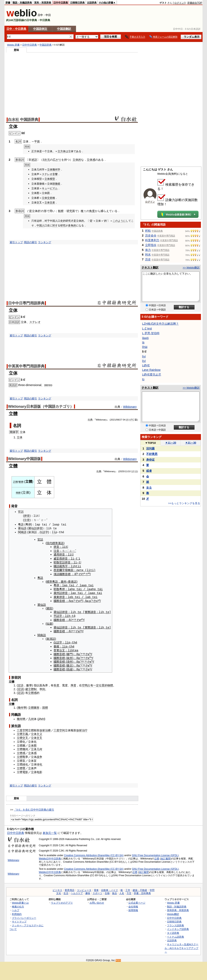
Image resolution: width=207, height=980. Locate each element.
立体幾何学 (54, 170)
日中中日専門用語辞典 (26, 303)
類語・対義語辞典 (22, 3)
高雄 (70, 667)
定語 (21, 683)
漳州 (70, 660)
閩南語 (22, 532)
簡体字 (14, 432)
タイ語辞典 (173, 931)
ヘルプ (16, 908)
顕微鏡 (56, 184)
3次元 (46, 160)
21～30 (191, 443)
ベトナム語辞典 (175, 935)
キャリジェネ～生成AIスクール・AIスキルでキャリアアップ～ (181, 946)
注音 (27, 520)
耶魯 (56, 562)
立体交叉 (37, 736)
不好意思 (152, 454)
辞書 (8, 3)
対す (55, 225)
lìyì (144, 356)
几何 (31, 717)
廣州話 (58, 592)
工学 (128, 888)
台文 (62, 648)
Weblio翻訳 (173, 912)
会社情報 (133, 904)
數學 (29, 683)
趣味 (88, 891)
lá (143, 342)
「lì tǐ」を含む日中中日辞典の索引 (34, 808)
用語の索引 (30, 242)
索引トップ (16, 242)
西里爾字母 (61, 569)
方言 (129, 891)
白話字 (44, 532)
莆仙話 (33, 528)
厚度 (73, 683)
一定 (96, 683)
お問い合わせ (97, 900)
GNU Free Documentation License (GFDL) (155, 853)
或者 (149, 471)
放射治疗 (82, 728)
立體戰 (21, 755)
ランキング (45, 242)
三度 (20, 728)
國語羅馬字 (61, 565)
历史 (148, 259)
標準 (49, 581)
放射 (42, 728)
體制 (34, 687)
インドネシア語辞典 (178, 927)
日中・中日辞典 (16, 29)
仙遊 (49, 622)
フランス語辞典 (175, 923)
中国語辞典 (45, 45)
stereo (48, 385)
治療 (48, 728)
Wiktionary (130, 407)
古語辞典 (92, 3)
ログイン (179, 3)
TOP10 (150, 443)
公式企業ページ (137, 900)
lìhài (145, 347)
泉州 (70, 656)
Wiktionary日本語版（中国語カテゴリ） (41, 407)
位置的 (103, 683)
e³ (80, 629)
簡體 (18, 493)
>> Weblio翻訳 (191, 268)
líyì (144, 361)
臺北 (70, 663)
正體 (15, 482)
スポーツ (97, 891)
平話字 (58, 614)
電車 (96, 888)
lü (143, 379)
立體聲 (21, 766)
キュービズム (50, 188)
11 (136, 471)
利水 (148, 255)
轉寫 (71, 569)
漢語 (56, 573)
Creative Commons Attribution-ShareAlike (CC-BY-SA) (94, 853)
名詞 (17, 426)
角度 (92, 211)
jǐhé (41, 717)
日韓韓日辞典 (77, 3)
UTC (132, 420)
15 (127, 420)
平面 (37, 141)
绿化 (39, 762)
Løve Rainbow (151, 370)
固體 (45, 706)
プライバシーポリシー (24, 916)
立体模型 (50, 179)
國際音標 (65, 573)
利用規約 (17, 912)
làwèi (145, 338)
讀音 (93, 610)
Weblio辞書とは (20, 900)
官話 (21, 512)
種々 (83, 211)
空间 (62, 728)
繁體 (21, 482)
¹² (82, 660)
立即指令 (151, 245)
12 (133, 471)
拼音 (27, 516)
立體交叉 (22, 736)
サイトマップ (19, 920)
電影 (25, 770)
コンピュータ (84, 888)
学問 (152, 888)
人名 (122, 891)
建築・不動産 (140, 888)
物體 (110, 683)
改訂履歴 (166, 856)
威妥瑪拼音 (61, 558)
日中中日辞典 (61, 3)
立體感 (32, 691)
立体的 (77, 160)
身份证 (150, 460)
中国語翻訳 (64, 29)
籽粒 (148, 231)
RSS (118, 958)
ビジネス (57, 888)
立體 (157, 856)
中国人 (41, 225)
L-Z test (147, 328)
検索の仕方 (18, 904)
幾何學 (22, 706)
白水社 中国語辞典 (23, 120)
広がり (57, 160)
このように (119, 221)
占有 (90, 683)
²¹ (83, 573)
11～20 (171, 443)
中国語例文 (40, 29)
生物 (107, 891)
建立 (28, 687)
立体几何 (37, 747)
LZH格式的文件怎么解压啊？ (160, 324)
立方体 (62, 151)
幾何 (20, 717)
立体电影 (37, 770)
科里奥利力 (152, 240)
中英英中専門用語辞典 (26, 366)
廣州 (63, 581)
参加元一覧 (50, 831)
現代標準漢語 (55, 543)
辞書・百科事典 (142, 891)
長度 (56, 683)
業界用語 (70, 888)
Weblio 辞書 (13, 45)
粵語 (21, 524)
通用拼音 (59, 554)
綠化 (25, 762)
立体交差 (47, 198)
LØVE (146, 365)
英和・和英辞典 (43, 3)
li (54, 532)
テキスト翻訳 (150, 267)
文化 (59, 891)
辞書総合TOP (195, 3)
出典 (90, 420)
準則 (42, 687)
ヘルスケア (77, 891)
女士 (149, 488)
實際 (88, 610)
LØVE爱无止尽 (152, 374)
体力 (148, 250)
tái (79, 588)
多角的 (72, 225)
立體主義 (22, 732)
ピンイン (14, 317)
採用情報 (133, 908)
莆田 (49, 607)
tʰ (80, 573)
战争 (39, 755)
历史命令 (151, 235)
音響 (55, 174)
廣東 (56, 596)
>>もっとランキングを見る (184, 503)
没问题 (150, 448)
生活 (66, 891)
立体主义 (37, 732)
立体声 (32, 766)
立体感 (91, 160)
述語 (34, 160)
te (55, 528)
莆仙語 (22, 528)
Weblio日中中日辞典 (50, 856)
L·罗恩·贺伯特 (151, 333)
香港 (71, 581)
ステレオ (47, 174)
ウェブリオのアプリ (62, 900)
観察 (61, 211)
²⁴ (82, 656)
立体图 (32, 743)
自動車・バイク (110, 888)
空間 (85, 683)
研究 (69, 211)
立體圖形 (34, 706)
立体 (20, 437)
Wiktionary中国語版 (24, 459)
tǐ (44, 717)
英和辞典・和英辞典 (178, 908)
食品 (114, 891)
